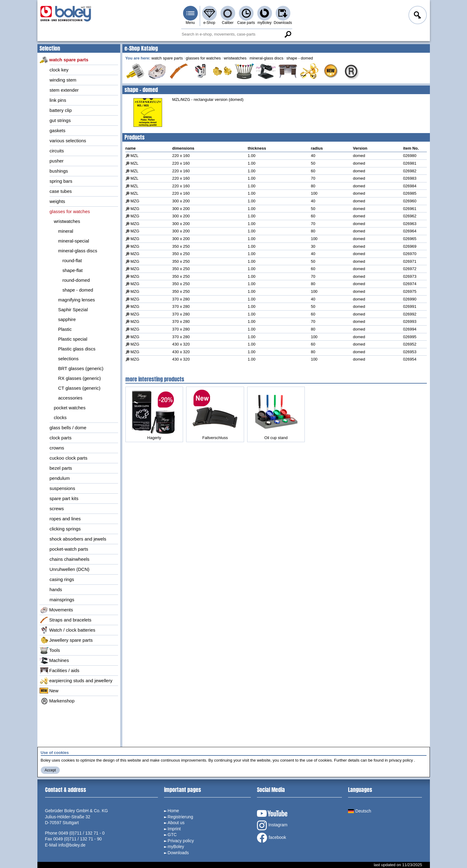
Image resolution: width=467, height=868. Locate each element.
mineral (66, 231)
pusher (57, 161)
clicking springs (65, 529)
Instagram (272, 825)
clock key (59, 70)
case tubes (61, 191)
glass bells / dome (68, 428)
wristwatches (67, 221)
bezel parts (61, 468)
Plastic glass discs (77, 349)
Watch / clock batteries (67, 630)
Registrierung (180, 817)
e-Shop (209, 23)
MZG (135, 201)
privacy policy (401, 760)
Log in (417, 16)
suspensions (62, 488)
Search (288, 34)
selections (69, 359)
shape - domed (78, 290)
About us (176, 823)
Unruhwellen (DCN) (70, 569)
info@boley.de (72, 845)
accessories (70, 398)
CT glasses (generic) (79, 388)
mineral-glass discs (78, 251)
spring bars (61, 181)
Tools (50, 650)
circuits (57, 151)
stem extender (64, 90)
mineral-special (74, 241)
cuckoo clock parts (69, 458)
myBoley (264, 23)
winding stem (63, 80)
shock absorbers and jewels (78, 539)
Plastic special (73, 339)
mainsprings (62, 600)
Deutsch (360, 811)
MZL (135, 156)
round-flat (72, 260)
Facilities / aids (59, 671)
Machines (54, 660)
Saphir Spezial (73, 310)
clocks (60, 417)
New (49, 691)
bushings (59, 171)
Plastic (65, 329)
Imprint (174, 829)
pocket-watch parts (69, 549)
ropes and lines (65, 519)
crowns (57, 448)
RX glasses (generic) (80, 378)
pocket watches (70, 408)
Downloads (283, 23)
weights (57, 201)
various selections (68, 141)
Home (173, 811)
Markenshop (57, 701)
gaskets (58, 130)
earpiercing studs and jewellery (76, 681)
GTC (172, 835)
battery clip (61, 110)
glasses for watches (70, 211)
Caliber (228, 23)
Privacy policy (181, 841)
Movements (56, 610)
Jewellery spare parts (66, 640)
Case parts (246, 23)
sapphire (67, 319)
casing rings (62, 579)
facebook (272, 838)
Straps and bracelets (66, 620)
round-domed (76, 280)
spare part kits (64, 498)
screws (57, 509)
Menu (190, 23)
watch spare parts (64, 60)
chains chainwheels (70, 559)
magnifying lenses (77, 300)
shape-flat (73, 270)
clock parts (61, 438)
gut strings (60, 120)
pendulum (60, 478)
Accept (50, 770)
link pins (58, 100)
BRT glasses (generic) (81, 368)
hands (56, 589)
